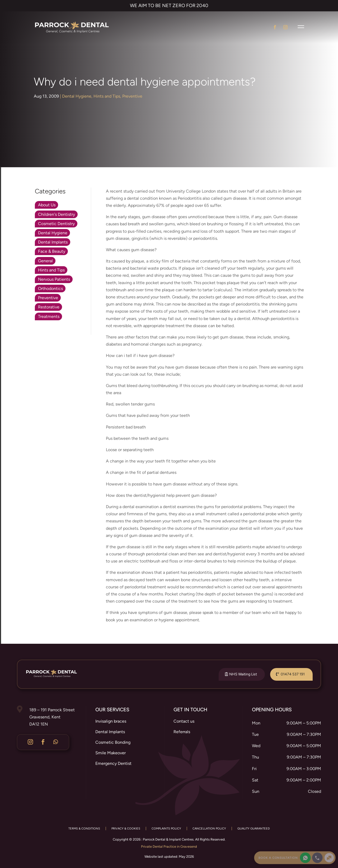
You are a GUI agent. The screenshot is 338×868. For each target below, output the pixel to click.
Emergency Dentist (113, 763)
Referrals (182, 732)
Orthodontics (50, 288)
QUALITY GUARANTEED (254, 829)
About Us (47, 205)
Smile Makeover (111, 753)
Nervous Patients (54, 279)
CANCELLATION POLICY (209, 829)
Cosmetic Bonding (113, 742)
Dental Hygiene (77, 96)
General (45, 261)
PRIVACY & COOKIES (126, 829)
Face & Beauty (52, 251)
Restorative (49, 307)
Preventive (132, 96)
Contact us (184, 721)
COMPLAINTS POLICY (166, 829)
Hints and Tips (107, 96)
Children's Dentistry (57, 214)
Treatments (49, 316)
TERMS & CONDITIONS (84, 829)
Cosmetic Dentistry (56, 224)
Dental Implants (53, 242)
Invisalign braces (111, 721)
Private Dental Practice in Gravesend (169, 846)
